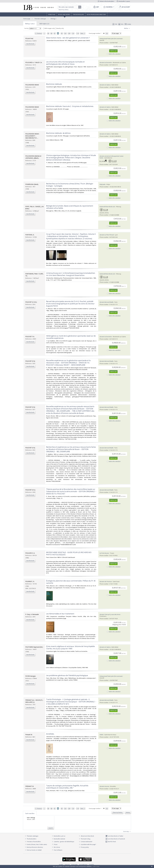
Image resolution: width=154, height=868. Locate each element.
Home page (52, 14)
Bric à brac (57, 847)
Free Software (58, 850)
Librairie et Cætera (105, 85)
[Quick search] (69, 7)
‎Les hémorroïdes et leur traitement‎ (60, 614)
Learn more (96, 866)
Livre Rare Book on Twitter (114, 836)
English (61, 865)
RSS (121, 24)
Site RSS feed (111, 842)
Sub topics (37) (44, 24)
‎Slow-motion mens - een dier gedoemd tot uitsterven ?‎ (68, 38)
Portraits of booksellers (34, 842)
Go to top (127, 832)
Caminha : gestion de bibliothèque (64, 842)
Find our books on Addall (33, 850)
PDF (115, 24)
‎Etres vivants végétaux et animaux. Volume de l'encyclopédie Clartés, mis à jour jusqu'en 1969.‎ (70, 647)
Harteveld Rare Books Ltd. (107, 207)
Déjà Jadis (103, 184)
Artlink (101, 735)
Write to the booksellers (106, 1)
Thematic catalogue (40, 19)
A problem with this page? (87, 844)
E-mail (128, 24)
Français (67, 865)
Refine (127, 28)
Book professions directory (96, 14)
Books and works (64, 14)
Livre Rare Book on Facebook (115, 839)
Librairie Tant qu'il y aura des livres (110, 614)
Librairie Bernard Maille (107, 302)
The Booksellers (78, 14)
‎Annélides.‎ (50, 734)
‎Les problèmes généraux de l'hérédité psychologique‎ (67, 675)
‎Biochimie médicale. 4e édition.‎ (59, 133)
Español (91, 865)
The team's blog (84, 839)
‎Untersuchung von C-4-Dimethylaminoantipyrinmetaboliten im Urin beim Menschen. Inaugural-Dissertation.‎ (71, 274)
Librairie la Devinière (106, 63)
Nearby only (59, 28)
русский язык (83, 865)
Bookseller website (58, 839)
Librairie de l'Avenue (106, 582)
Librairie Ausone (104, 786)
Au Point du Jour (104, 553)
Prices (56, 844)
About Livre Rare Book (87, 836)
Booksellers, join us (58, 836)
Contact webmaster (85, 842)
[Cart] (96, 7)
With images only (49, 28)
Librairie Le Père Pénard (107, 235)
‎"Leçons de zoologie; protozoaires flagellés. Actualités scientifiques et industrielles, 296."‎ (67, 787)
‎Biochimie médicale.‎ (54, 84)
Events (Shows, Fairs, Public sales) (36, 844)
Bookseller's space (123, 1)
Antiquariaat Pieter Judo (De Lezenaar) (111, 39)
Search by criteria (63, 10)
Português (74, 865)
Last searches (30, 813)
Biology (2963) (30, 24)
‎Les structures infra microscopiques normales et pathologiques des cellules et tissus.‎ (65, 63)
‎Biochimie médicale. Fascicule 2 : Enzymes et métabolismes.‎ (70, 106)
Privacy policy (84, 847)
